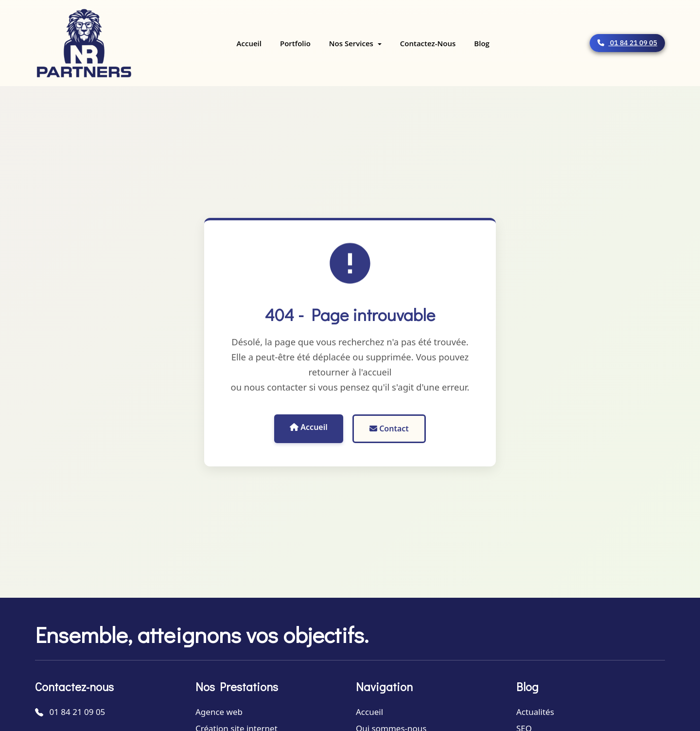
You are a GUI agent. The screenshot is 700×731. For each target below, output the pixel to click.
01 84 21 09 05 (627, 43)
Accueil (309, 427)
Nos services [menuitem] (352, 43)
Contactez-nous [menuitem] (428, 43)
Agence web (219, 712)
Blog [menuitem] (482, 43)
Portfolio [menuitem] (295, 43)
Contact (389, 428)
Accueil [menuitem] (249, 43)
